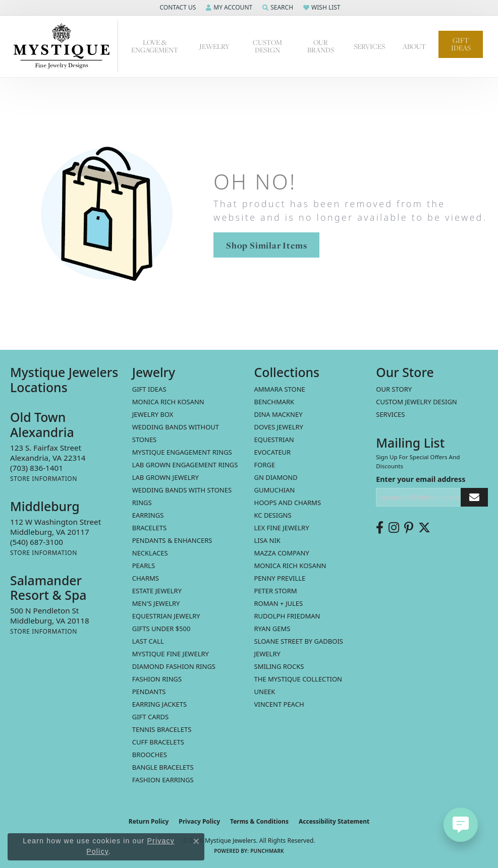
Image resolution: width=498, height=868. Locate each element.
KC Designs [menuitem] (273, 515)
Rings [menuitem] (142, 503)
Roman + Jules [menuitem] (279, 603)
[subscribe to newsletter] (474, 497)
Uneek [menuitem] (265, 692)
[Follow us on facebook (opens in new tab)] (380, 528)
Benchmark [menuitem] (274, 402)
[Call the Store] (37, 468)
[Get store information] (44, 479)
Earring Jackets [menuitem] (159, 704)
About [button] (414, 46)
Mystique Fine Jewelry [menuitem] (171, 654)
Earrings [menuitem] (148, 515)
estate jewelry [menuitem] (157, 591)
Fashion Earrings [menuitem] (163, 780)
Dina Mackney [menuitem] (279, 414)
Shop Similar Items (266, 245)
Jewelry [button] (214, 46)
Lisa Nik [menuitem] (267, 540)
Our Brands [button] (321, 46)
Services (390, 414)
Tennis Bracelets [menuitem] (162, 729)
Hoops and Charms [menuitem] (288, 503)
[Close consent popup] (196, 841)
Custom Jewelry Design (417, 402)
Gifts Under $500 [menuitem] (161, 629)
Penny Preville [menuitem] (280, 578)
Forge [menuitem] (265, 465)
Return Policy (149, 821)
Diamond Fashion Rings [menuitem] (174, 666)
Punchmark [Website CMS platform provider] (267, 851)
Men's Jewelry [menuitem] (156, 603)
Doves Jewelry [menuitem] (279, 427)
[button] (177, 8)
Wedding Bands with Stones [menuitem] (182, 490)
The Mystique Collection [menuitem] (298, 679)
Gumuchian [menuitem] (275, 490)
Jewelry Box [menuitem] (153, 414)
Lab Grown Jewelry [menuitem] (165, 477)
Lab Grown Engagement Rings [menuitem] (185, 465)
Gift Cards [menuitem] (150, 717)
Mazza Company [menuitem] (282, 553)
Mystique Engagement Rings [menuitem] (182, 452)
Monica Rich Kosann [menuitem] (290, 566)
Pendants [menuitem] (149, 692)
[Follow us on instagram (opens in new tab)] (394, 528)
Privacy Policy (199, 821)
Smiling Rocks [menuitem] (279, 666)
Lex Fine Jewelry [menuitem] (282, 528)
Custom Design (267, 46)
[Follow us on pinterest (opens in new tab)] (409, 528)
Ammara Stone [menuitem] (280, 389)
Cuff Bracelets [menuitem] (158, 742)
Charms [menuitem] (146, 578)
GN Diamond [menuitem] (276, 477)
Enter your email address (421, 479)
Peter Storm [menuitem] (276, 591)
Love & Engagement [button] (155, 46)
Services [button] (369, 46)
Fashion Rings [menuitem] (157, 679)
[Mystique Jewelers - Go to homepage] (64, 46)
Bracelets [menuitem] (149, 528)
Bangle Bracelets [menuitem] (163, 767)
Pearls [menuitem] (144, 566)
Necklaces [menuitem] (150, 553)
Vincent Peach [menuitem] (279, 704)
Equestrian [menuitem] (274, 440)
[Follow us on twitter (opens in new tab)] (424, 528)
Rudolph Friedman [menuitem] (287, 616)
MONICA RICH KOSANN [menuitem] (168, 402)
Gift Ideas (461, 44)
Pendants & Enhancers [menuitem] (172, 540)
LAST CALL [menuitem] (148, 641)
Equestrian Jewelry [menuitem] (166, 616)
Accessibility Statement (334, 821)
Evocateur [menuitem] (273, 452)
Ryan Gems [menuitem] (272, 629)
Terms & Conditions (259, 821)
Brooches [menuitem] (150, 755)
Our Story (394, 389)
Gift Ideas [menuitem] (149, 389)
